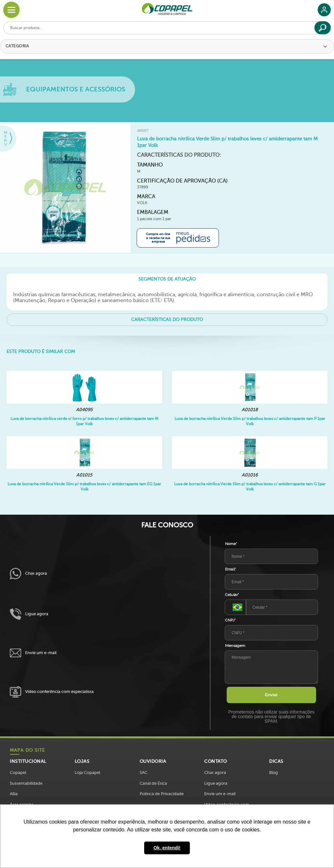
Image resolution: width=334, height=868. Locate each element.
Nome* (231, 544)
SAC (144, 772)
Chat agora (28, 574)
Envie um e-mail (33, 653)
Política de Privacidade (162, 794)
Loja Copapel (87, 772)
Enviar (271, 695)
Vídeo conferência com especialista (52, 692)
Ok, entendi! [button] (167, 848)
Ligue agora (29, 614)
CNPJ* (230, 620)
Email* (231, 569)
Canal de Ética (153, 783)
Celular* (232, 595)
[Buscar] (323, 28)
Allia (14, 794)
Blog (273, 772)
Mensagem (235, 646)
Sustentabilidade (26, 783)
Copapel (18, 772)
